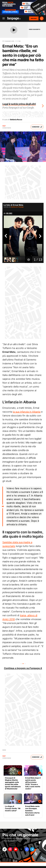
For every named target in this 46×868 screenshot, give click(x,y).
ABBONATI (34, 18)
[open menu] (3, 18)
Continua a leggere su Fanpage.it (23, 668)
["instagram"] (10, 849)
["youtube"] (16, 849)
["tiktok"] (5, 849)
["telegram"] (32, 849)
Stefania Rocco (16, 120)
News (4, 750)
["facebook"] (27, 849)
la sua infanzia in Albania (27, 412)
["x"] (21, 849)
